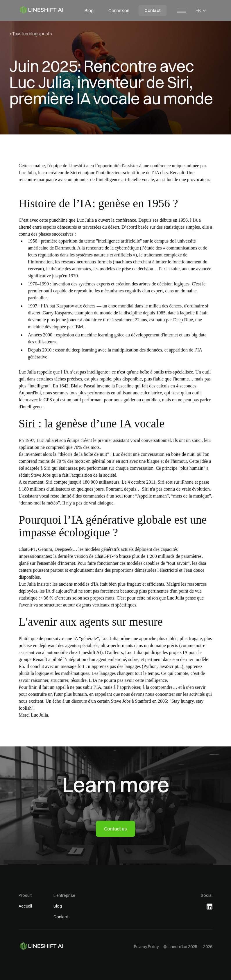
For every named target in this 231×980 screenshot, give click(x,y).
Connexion (119, 10)
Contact (153, 10)
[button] (182, 10)
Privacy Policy (146, 947)
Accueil (25, 906)
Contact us (115, 829)
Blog (89, 10)
